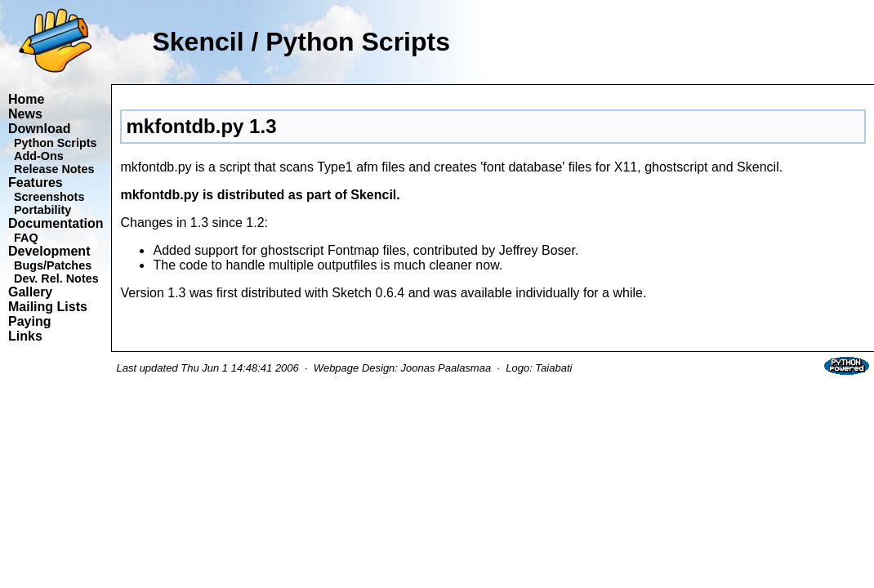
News (25, 114)
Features (36, 183)
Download (39, 129)
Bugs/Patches (53, 265)
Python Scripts (56, 143)
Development (49, 251)
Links (25, 336)
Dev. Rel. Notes (56, 278)
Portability (42, 210)
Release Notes (54, 169)
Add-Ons (39, 156)
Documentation (56, 223)
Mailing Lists (48, 307)
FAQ (26, 238)
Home (26, 99)
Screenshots (49, 197)
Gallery (30, 292)
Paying (29, 321)
